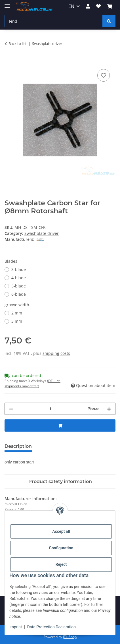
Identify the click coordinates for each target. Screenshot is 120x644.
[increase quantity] (109, 409)
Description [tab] (18, 446)
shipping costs (56, 353)
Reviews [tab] (51, 446)
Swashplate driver (42, 233)
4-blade (19, 278)
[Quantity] (50, 409)
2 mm (17, 313)
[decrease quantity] (11, 409)
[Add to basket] (9, 61)
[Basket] (110, 6)
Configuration (61, 548)
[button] (88, 6)
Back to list (18, 44)
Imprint (16, 627)
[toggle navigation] (7, 4)
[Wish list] (98, 6)
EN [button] (71, 6)
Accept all (61, 531)
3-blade (19, 269)
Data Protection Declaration (51, 627)
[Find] (54, 21)
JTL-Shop (70, 637)
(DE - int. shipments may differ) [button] (32, 383)
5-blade (19, 286)
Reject (61, 564)
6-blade (19, 294)
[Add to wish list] (104, 75)
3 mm (17, 321)
